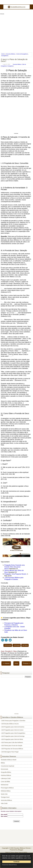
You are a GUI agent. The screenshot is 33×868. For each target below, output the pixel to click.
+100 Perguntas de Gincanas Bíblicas (12, 749)
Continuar (17, 862)
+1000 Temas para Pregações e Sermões (13, 721)
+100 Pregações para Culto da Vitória (12, 739)
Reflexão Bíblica (6, 791)
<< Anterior (6, 663)
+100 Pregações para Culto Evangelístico (13, 733)
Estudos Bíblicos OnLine (22, 848)
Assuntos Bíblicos (11, 54)
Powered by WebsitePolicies (10, 865)
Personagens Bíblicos (7, 788)
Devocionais (4, 769)
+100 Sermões (8, 645)
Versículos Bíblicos (6, 800)
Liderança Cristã (6, 778)
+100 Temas (25, 645)
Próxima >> (27, 663)
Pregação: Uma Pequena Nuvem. (16, 574)
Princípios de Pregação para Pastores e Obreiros (14, 624)
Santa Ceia (4, 794)
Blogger (21, 850)
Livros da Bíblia (5, 782)
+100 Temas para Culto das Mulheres (12, 742)
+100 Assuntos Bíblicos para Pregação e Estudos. (14, 578)
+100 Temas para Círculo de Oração (12, 746)
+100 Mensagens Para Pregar (10, 752)
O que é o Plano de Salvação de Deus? (14, 60)
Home (3, 54)
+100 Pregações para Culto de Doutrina (13, 727)
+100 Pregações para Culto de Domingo (13, 736)
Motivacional (5, 785)
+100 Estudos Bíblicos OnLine (10, 724)
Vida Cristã (4, 803)
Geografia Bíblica (6, 772)
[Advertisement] (16, 33)
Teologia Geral (5, 797)
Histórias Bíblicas (6, 775)
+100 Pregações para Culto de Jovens (12, 730)
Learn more (27, 858)
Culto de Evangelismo (22, 54)
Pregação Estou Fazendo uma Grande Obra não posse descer (15, 567)
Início (16, 663)
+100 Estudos (17, 645)
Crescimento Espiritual (7, 766)
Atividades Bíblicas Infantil (9, 760)
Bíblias (3, 763)
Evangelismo (5, 56)
